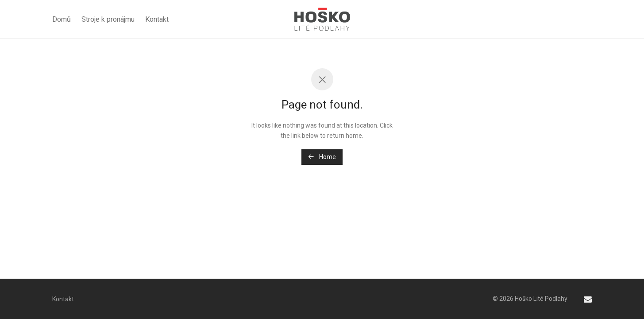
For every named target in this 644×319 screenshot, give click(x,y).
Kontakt (157, 19)
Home (322, 157)
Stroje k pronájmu (108, 19)
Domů (62, 19)
